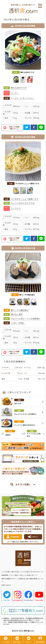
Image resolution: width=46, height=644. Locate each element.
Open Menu (40, 6)
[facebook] (34, 127)
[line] (41, 127)
